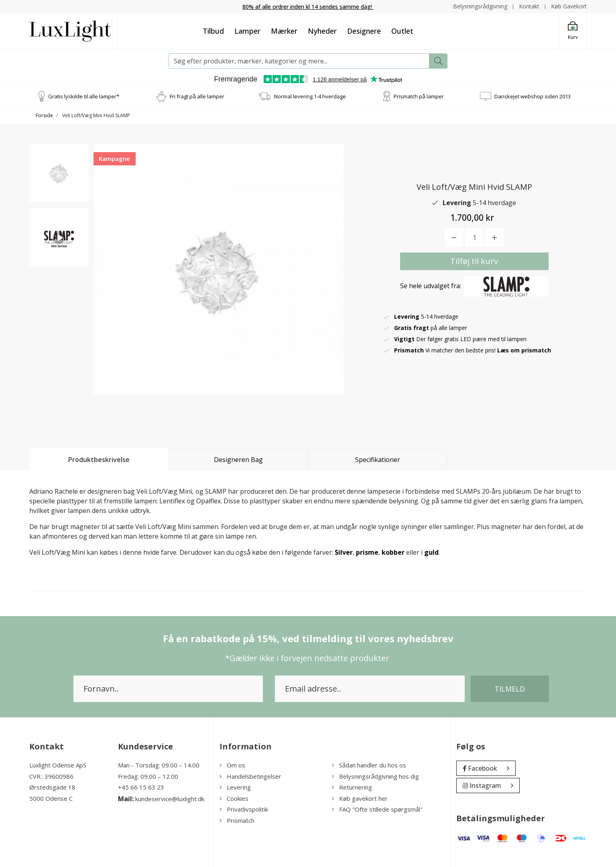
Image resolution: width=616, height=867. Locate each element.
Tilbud (213, 31)
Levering (235, 787)
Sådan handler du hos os (369, 765)
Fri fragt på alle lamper (197, 96)
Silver (344, 552)
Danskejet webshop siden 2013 (533, 96)
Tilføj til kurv (474, 261)
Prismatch (237, 820)
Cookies (234, 798)
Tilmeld (510, 689)
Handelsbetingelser (250, 776)
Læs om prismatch (524, 350)
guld (431, 552)
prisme (367, 552)
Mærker (284, 31)
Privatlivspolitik (244, 809)
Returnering (352, 787)
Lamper (247, 31)
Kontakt (529, 6)
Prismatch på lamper (419, 96)
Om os (232, 765)
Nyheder (322, 31)
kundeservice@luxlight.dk (170, 799)
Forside (44, 115)
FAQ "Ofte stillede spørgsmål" (377, 809)
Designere (364, 31)
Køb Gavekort (569, 6)
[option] (59, 173)
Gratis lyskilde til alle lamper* (84, 96)
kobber (393, 552)
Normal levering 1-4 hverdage (310, 96)
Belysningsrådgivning (480, 6)
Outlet (402, 31)
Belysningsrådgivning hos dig (375, 776)
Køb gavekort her (360, 798)
